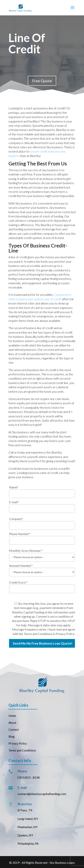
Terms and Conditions (22, 750)
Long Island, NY (28, 819)
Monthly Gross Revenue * (26, 551)
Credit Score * (18, 582)
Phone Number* (20, 534)
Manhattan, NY (28, 827)
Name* (14, 487)
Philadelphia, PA (28, 843)
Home (12, 716)
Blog (12, 736)
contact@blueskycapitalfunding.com (42, 794)
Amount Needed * (21, 566)
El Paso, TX (25, 810)
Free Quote (42, 81)
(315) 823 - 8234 (29, 777)
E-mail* (14, 502)
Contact (14, 730)
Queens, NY (25, 835)
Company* (16, 519)
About (12, 723)
